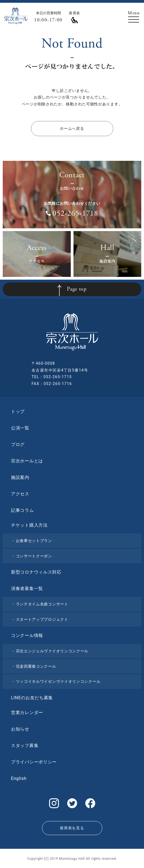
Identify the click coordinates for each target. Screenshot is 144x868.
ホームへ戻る (72, 128)
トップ (18, 411)
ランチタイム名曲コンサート (42, 604)
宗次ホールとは (27, 461)
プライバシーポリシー (34, 762)
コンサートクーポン (34, 556)
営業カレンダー (27, 713)
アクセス (20, 494)
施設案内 (20, 477)
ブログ (18, 444)
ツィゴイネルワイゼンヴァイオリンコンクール (58, 681)
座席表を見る (72, 828)
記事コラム (22, 510)
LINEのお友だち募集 (32, 698)
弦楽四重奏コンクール (36, 666)
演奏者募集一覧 (27, 589)
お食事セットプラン (34, 541)
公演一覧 (20, 428)
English (19, 778)
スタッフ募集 (25, 745)
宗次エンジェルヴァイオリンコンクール (52, 651)
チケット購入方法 (29, 525)
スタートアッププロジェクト (42, 619)
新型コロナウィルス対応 (36, 572)
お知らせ (20, 729)
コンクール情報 (27, 635)
